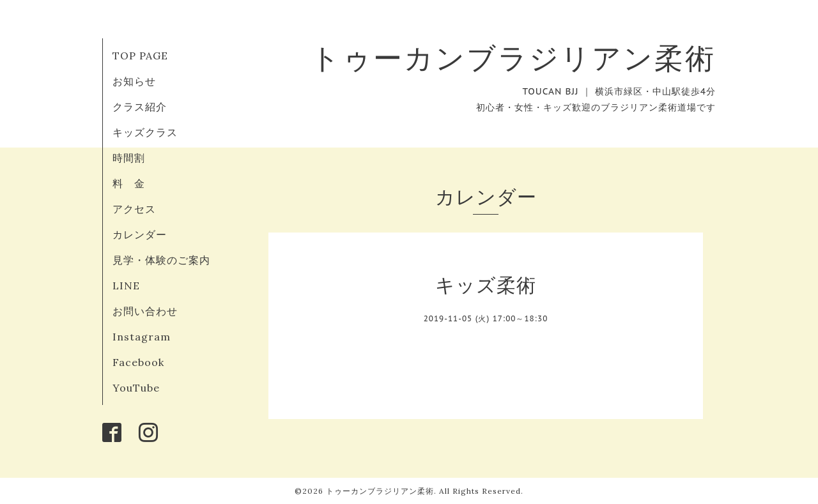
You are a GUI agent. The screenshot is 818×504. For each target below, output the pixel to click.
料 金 (129, 183)
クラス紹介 (140, 107)
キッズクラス (145, 132)
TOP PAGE (140, 56)
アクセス (134, 209)
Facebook (138, 362)
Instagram (142, 337)
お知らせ (134, 81)
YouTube (136, 388)
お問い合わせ (145, 311)
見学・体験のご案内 (161, 260)
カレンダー (140, 234)
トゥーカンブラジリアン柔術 (513, 58)
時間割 (129, 158)
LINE (126, 286)
